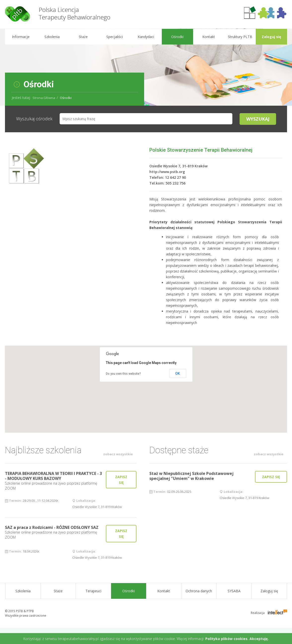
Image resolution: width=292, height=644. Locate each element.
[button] (146, 385)
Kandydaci (146, 37)
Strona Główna (44, 98)
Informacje (21, 37)
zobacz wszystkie (118, 454)
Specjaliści (115, 37)
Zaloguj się (271, 37)
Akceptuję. (259, 639)
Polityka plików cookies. (227, 639)
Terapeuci (93, 591)
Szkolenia (52, 37)
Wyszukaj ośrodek (34, 119)
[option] (146, 67)
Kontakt (209, 37)
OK (178, 373)
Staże (83, 37)
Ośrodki (177, 37)
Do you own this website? (123, 374)
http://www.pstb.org (167, 172)
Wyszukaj (258, 119)
